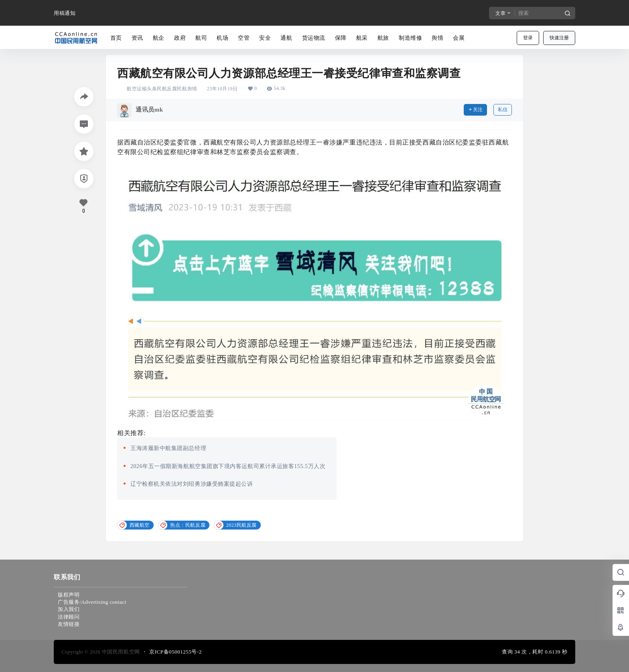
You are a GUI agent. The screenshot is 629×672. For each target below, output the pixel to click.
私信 (503, 110)
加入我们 (69, 609)
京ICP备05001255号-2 (176, 652)
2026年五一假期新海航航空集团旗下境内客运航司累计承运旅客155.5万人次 (228, 466)
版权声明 (69, 595)
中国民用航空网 (120, 652)
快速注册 (559, 38)
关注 (475, 110)
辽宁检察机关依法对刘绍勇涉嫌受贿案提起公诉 (192, 484)
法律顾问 (69, 617)
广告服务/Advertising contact (92, 602)
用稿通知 (65, 13)
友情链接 (69, 624)
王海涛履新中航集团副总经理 (168, 448)
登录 (528, 38)
